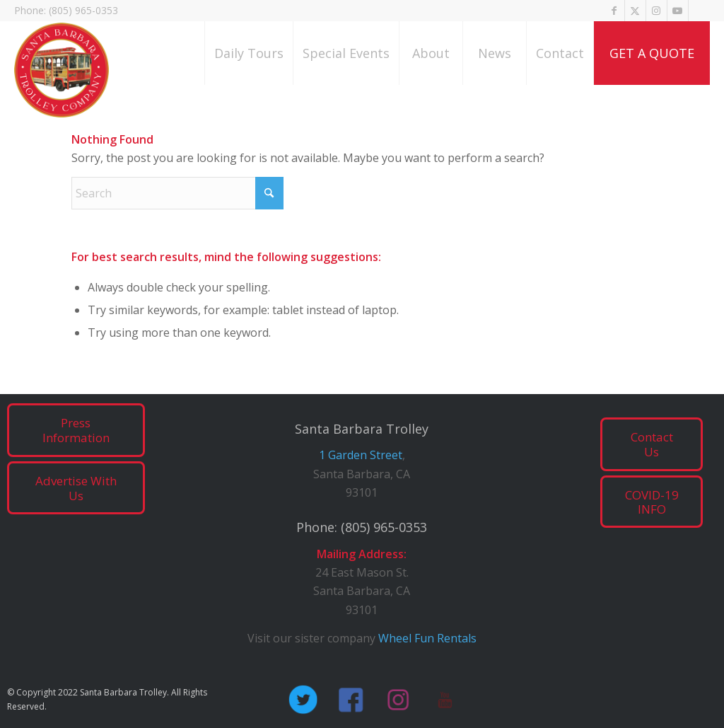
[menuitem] (249, 53)
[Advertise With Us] (76, 488)
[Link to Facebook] (614, 11)
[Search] (177, 193)
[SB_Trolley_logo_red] (62, 72)
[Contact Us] (652, 444)
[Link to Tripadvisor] (699, 11)
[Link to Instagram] (656, 11)
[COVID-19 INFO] (652, 502)
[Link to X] (635, 11)
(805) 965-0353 (384, 527)
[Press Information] (76, 430)
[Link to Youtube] (678, 11)
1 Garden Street (361, 455)
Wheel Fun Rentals (427, 638)
